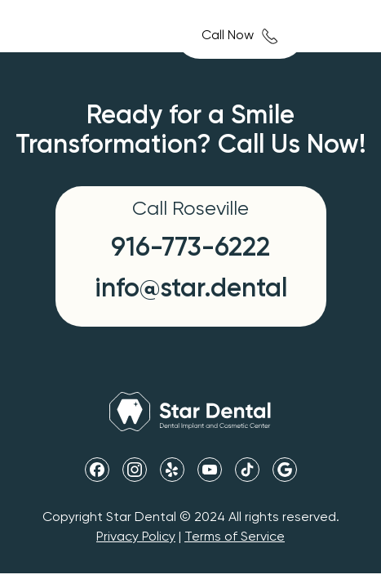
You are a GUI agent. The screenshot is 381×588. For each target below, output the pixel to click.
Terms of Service (235, 537)
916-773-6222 (190, 248)
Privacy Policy (136, 537)
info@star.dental (191, 289)
